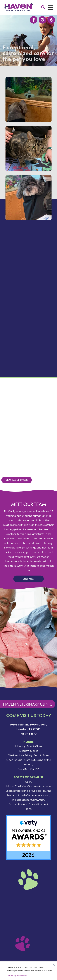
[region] (28, 971)
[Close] (54, 964)
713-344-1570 (28, 734)
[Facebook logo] (34, 20)
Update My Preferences (17, 976)
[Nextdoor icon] (51, 20)
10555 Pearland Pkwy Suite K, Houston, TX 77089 (29, 727)
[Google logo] (42, 20)
